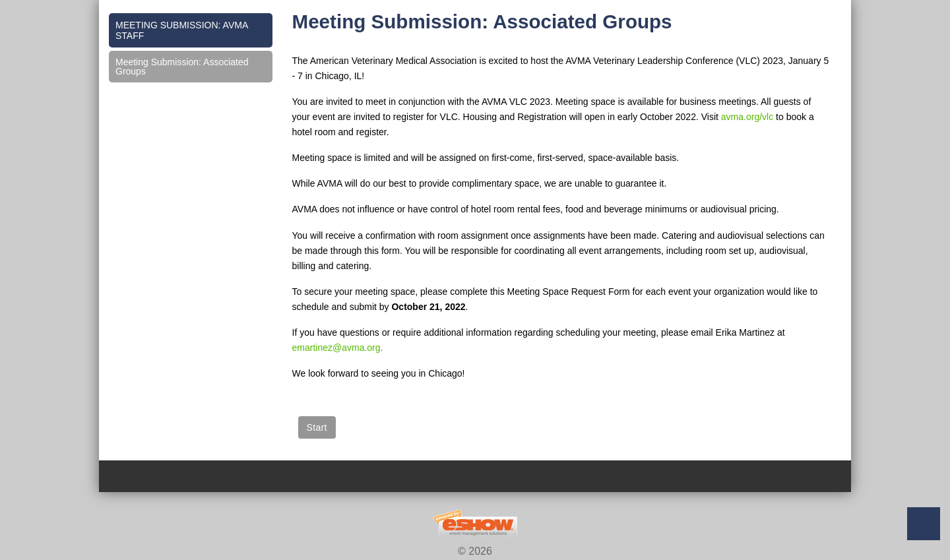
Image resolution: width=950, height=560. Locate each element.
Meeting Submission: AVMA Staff (182, 30)
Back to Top (924, 524)
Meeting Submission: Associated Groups (182, 67)
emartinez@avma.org (336, 348)
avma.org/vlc (747, 117)
